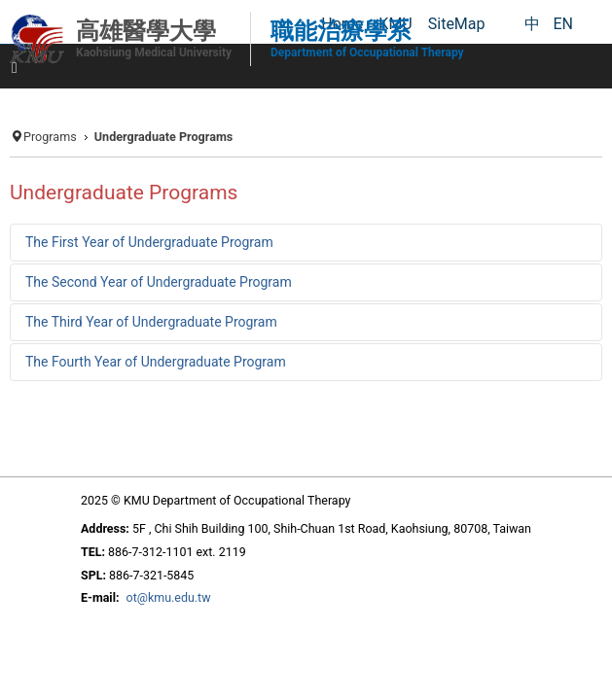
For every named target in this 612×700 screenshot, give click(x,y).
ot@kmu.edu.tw (169, 597)
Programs (50, 137)
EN (563, 24)
